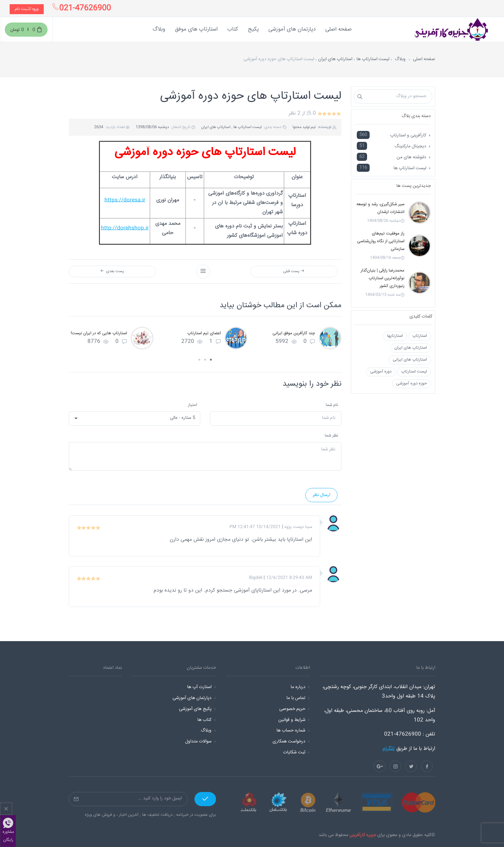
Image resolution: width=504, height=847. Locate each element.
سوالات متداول (198, 741)
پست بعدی (112, 271)
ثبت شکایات (294, 752)
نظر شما (331, 436)
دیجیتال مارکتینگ (410, 146)
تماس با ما (296, 698)
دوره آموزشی (381, 372)
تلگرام (389, 749)
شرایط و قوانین (292, 720)
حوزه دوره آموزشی (412, 383)
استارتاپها (395, 336)
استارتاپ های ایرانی (410, 360)
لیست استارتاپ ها (373, 59)
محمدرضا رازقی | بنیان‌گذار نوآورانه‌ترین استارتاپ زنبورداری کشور (382, 278)
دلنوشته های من (411, 157)
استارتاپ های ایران (335, 59)
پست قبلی (294, 271)
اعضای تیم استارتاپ (204, 333)
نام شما (332, 405)
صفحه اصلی (424, 59)
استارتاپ (420, 336)
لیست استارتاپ (414, 372)
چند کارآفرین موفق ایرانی (294, 333)
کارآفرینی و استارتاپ (408, 135)
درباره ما (298, 687)
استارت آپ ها (199, 687)
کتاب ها (204, 720)
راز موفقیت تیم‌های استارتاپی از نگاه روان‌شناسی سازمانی (381, 241)
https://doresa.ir (125, 200)
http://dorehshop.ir (125, 228)
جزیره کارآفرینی (363, 835)
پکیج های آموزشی (195, 709)
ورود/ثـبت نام (27, 9)
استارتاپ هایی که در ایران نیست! (99, 333)
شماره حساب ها (291, 731)
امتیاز (193, 405)
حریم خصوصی (292, 709)
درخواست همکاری (289, 741)
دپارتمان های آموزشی (192, 698)
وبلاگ (400, 59)
